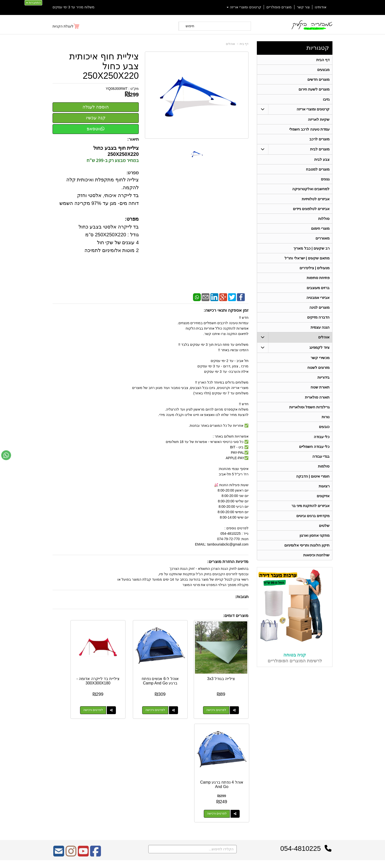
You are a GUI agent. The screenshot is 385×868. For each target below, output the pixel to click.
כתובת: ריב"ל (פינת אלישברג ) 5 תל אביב (233, 768)
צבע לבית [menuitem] (322, 161)
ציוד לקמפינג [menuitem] (319, 352)
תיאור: (133, 139)
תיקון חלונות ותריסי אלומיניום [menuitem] (307, 554)
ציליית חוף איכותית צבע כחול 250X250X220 (104, 66)
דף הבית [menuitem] (323, 60)
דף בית (244, 44)
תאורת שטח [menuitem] (320, 393)
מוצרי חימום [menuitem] (320, 231)
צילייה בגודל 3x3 (227, 667)
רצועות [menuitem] (324, 493)
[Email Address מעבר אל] (59, 740)
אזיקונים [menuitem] (323, 503)
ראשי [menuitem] (329, 761)
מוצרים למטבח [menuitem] (318, 171)
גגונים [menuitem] (325, 181)
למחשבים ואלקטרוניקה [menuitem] (311, 191)
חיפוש (190, 26)
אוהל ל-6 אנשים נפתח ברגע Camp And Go (176, 672)
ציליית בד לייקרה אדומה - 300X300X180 (125, 672)
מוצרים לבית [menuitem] (320, 151)
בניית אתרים (171, 860)
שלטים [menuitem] (324, 534)
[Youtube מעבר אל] (83, 740)
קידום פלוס (185, 860)
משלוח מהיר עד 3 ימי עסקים (74, 7)
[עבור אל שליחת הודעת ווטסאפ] (6, 455)
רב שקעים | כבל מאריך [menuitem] (311, 251)
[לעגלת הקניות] (66, 26)
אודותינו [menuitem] (321, 7)
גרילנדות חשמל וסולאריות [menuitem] (309, 413)
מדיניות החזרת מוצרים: (228, 562)
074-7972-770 (243, 775)
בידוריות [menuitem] (323, 383)
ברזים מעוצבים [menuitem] (318, 292)
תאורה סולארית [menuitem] (317, 403)
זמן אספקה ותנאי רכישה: (226, 310)
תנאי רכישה (255, 782)
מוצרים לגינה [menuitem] (319, 312)
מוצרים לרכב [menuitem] (319, 140)
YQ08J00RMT (117, 89)
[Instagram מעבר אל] (71, 740)
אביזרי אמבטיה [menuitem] (318, 302)
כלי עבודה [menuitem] (322, 443)
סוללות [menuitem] (324, 221)
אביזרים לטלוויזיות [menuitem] (316, 201)
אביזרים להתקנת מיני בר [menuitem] (311, 514)
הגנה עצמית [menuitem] (320, 332)
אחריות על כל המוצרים (104, 755)
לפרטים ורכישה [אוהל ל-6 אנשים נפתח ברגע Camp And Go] (171, 699)
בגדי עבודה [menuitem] (321, 463)
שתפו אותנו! (255, 794)
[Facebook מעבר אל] (96, 740)
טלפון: (258, 775)
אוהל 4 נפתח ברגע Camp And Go (74, 670)
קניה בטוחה (295, 664)
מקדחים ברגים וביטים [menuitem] (313, 524)
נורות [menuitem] (326, 423)
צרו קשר (256, 754)
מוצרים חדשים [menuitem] (318, 80)
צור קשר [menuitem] (303, 7)
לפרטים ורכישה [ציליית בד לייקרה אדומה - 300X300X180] (120, 699)
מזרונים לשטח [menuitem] (318, 373)
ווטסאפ (96, 129)
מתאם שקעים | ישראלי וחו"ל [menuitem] (307, 261)
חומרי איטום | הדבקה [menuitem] (313, 483)
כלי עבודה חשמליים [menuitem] (314, 453)
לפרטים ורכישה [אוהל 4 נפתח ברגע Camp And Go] (69, 699)
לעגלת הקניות (63, 26)
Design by (104, 774)
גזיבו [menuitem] (326, 100)
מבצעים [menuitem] (323, 70)
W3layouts (113, 774)
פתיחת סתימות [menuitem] (318, 282)
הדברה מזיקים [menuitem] (318, 322)
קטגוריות (318, 48)
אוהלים (230, 44)
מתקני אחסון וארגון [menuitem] (315, 544)
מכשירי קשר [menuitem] (320, 363)
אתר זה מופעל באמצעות (192, 860)
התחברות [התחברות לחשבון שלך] (33, 3)
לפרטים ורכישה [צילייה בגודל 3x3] (222, 699)
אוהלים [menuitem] (324, 342)
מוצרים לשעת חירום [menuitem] (314, 90)
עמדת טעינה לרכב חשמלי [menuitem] (309, 130)
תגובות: (242, 597)
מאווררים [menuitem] (323, 241)
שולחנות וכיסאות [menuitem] (316, 564)
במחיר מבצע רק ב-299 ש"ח (113, 160)
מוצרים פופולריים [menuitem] (279, 7)
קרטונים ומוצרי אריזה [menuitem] (244, 7)
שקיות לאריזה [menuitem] (319, 120)
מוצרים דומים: (236, 616)
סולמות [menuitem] (324, 473)
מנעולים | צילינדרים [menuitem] (315, 272)
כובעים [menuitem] (324, 433)
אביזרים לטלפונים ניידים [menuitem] (311, 211)
